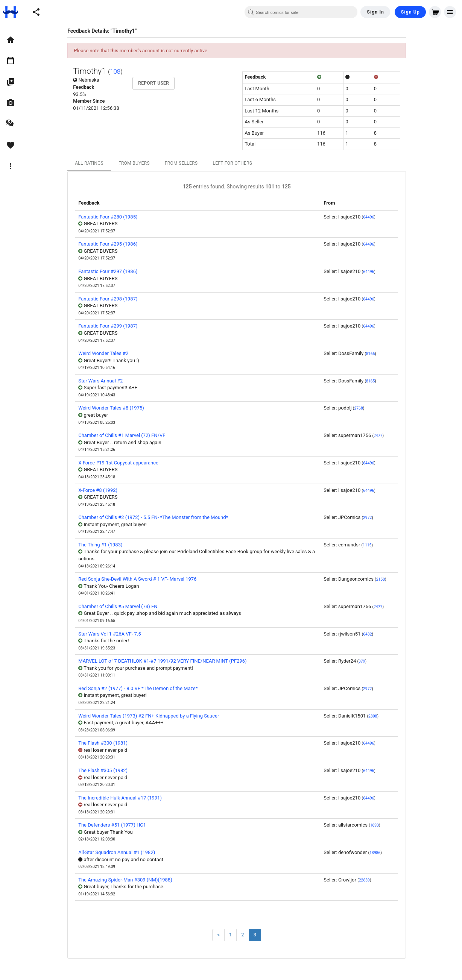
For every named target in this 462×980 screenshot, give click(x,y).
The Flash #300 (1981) (108, 743)
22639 (369, 880)
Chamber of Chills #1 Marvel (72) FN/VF (127, 435)
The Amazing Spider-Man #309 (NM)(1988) (130, 880)
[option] (10, 40)
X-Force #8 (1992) (103, 490)
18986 (380, 853)
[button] (36, 12)
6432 (372, 634)
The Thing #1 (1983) (105, 545)
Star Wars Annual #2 (105, 381)
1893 (379, 825)
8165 (375, 354)
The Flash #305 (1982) (108, 770)
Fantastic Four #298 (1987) (113, 299)
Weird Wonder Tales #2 (108, 353)
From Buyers (139, 163)
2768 (363, 408)
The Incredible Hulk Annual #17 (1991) (125, 798)
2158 (385, 579)
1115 (372, 545)
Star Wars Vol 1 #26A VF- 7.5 (114, 634)
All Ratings (94, 163)
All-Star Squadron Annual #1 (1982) (122, 852)
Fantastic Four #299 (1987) (113, 326)
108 (120, 71)
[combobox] (301, 12)
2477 (383, 436)
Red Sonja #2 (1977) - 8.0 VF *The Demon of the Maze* (143, 688)
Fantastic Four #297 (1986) (113, 271)
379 (367, 661)
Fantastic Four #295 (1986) (113, 244)
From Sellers (186, 163)
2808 (378, 716)
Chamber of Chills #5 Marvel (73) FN (123, 606)
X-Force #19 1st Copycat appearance (123, 463)
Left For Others (237, 163)
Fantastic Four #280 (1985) (113, 217)
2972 (372, 518)
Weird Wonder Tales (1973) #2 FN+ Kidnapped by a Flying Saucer (153, 716)
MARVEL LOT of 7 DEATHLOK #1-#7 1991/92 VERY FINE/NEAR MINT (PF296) (167, 661)
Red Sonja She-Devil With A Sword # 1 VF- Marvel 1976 (142, 579)
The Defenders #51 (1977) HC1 (117, 825)
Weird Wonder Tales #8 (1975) (116, 408)
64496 (373, 217)
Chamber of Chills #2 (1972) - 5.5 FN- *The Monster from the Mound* (158, 517)
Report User (158, 83)
